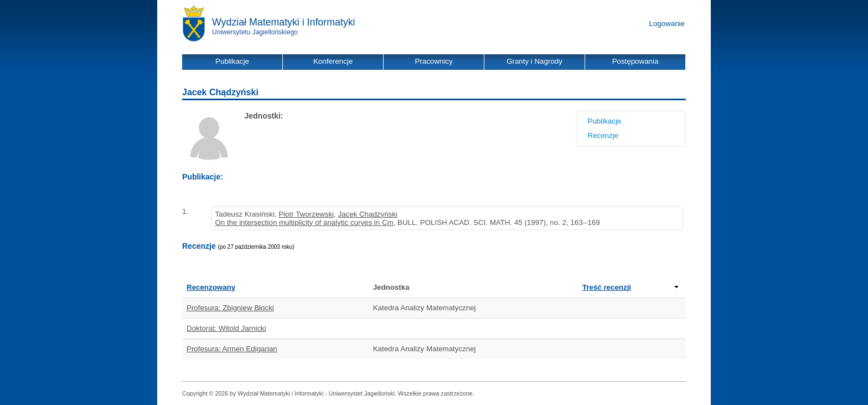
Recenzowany (211, 287)
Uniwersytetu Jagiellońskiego (255, 32)
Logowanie (667, 24)
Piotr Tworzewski (306, 214)
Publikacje (605, 121)
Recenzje (603, 135)
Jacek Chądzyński (367, 214)
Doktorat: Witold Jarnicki (226, 328)
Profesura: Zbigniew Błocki (230, 308)
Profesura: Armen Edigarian (232, 349)
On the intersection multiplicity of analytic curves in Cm (304, 222)
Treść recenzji (631, 287)
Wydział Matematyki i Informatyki (284, 22)
